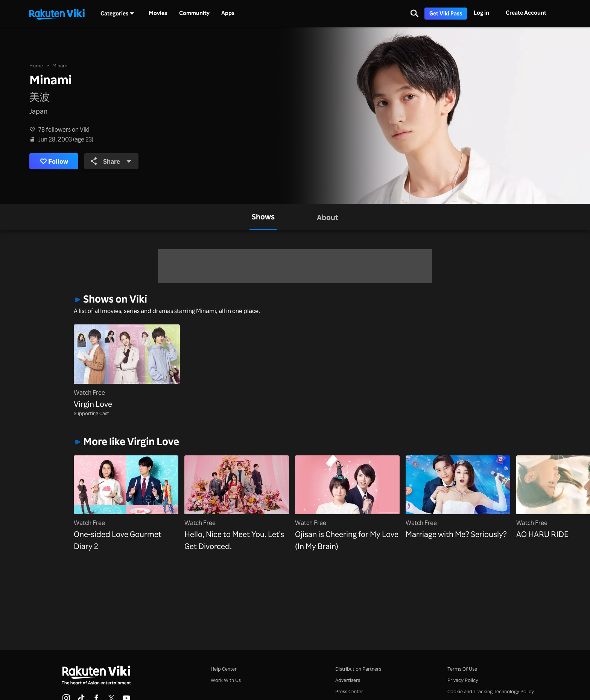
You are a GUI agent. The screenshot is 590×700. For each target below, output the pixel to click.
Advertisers (348, 680)
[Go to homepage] (57, 14)
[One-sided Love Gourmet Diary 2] (126, 504)
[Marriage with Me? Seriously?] (458, 498)
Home (36, 65)
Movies (158, 13)
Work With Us (226, 680)
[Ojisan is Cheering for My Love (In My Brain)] (347, 504)
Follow (56, 161)
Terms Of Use (462, 669)
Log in (481, 13)
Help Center (224, 669)
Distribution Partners (358, 669)
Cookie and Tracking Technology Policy (491, 691)
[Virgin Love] (127, 367)
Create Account (526, 13)
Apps (228, 13)
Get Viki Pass (446, 13)
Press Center (349, 691)
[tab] (263, 217)
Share (115, 161)
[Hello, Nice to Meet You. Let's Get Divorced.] (237, 504)
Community (194, 13)
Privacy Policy (463, 680)
